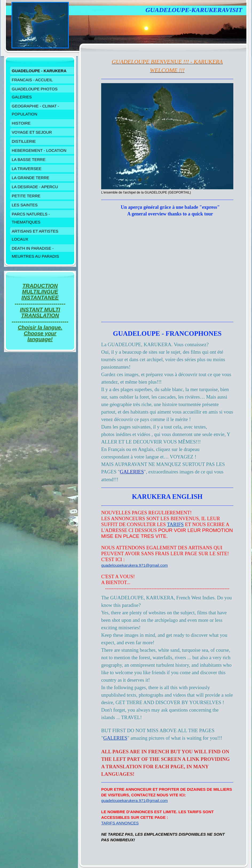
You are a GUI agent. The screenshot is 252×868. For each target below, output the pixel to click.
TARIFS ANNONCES (120, 823)
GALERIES (115, 738)
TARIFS (175, 524)
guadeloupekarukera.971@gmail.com (135, 565)
